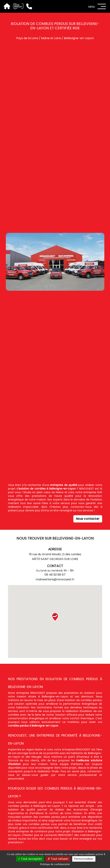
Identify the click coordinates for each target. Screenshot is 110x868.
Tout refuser (58, 859)
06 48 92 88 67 (55, 575)
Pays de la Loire (27, 38)
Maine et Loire (51, 38)
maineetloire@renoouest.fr (55, 579)
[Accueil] (7, 6)
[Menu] (102, 6)
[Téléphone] (28, 6)
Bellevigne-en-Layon (79, 38)
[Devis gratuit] (17, 6)
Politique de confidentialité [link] (55, 864)
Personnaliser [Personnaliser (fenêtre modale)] (84, 859)
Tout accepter (30, 859)
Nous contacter (88, 519)
